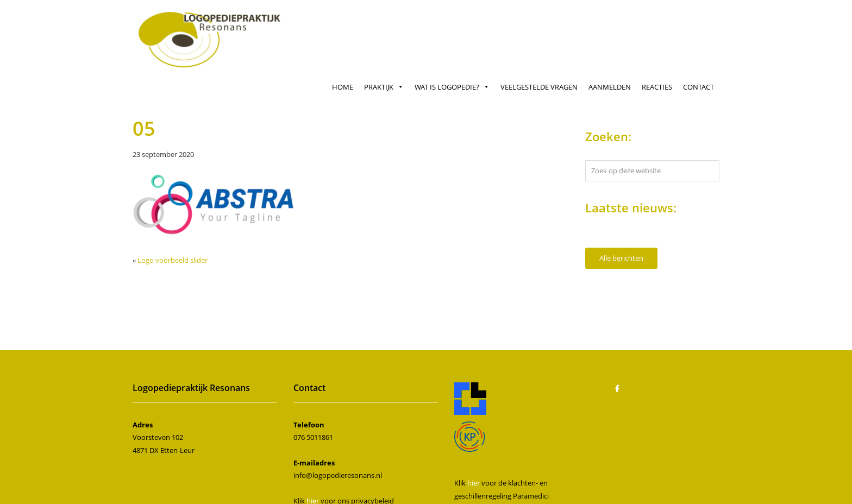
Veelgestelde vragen (539, 87)
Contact (698, 87)
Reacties (657, 87)
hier (474, 483)
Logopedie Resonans (211, 23)
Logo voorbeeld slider (173, 260)
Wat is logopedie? (452, 87)
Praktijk (384, 87)
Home (343, 87)
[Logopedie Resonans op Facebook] (617, 388)
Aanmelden (610, 87)
